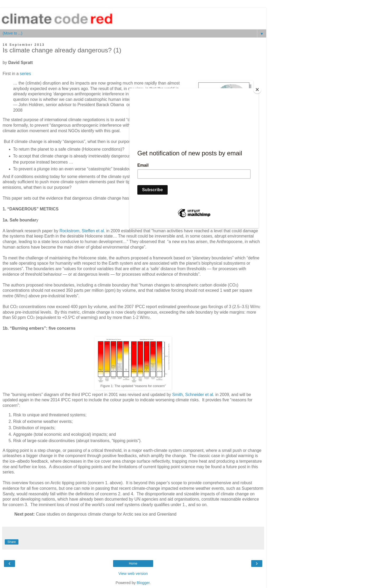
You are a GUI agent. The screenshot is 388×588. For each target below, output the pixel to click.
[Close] (257, 90)
